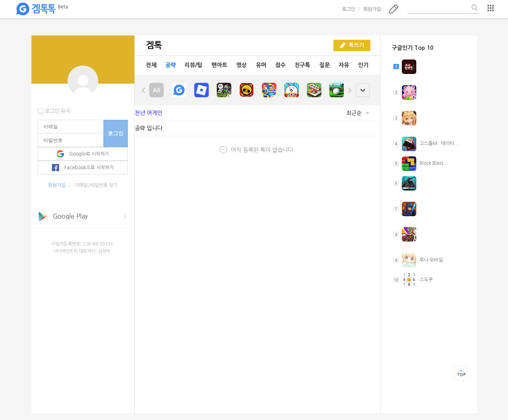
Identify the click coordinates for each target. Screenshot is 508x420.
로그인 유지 (58, 111)
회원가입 (372, 9)
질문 (325, 65)
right (350, 90)
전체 (151, 65)
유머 (261, 65)
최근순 (358, 113)
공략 (171, 65)
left (144, 90)
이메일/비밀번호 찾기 (96, 185)
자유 (344, 65)
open (363, 90)
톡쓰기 (394, 9)
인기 (363, 65)
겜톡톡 (42, 9)
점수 (280, 65)
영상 (241, 65)
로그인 (349, 9)
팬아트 (219, 65)
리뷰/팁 (193, 65)
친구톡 (302, 65)
